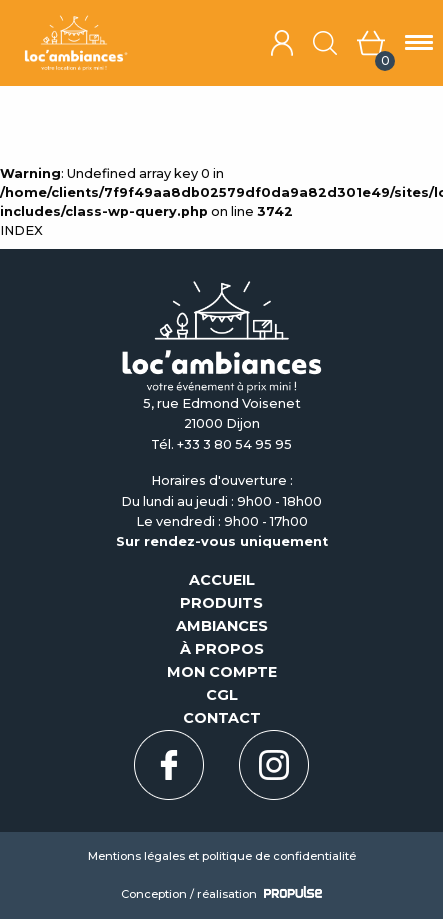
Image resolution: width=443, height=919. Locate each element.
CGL (222, 695)
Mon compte (222, 672)
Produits (221, 603)
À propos (222, 649)
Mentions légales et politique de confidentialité (222, 856)
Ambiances (222, 626)
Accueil (222, 580)
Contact (222, 718)
